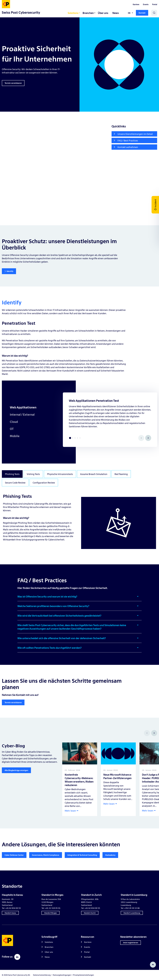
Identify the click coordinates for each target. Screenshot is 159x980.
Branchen (88, 13)
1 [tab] (70, 438)
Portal (155, 4)
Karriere (136, 4)
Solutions (73, 13)
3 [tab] (75, 438)
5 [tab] (80, 438)
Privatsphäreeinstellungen (83, 975)
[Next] (148, 438)
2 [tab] (73, 438)
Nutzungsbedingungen (62, 975)
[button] (79, 598)
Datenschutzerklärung (42, 975)
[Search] (154, 13)
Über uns (103, 13)
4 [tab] (78, 438)
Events (146, 4)
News (116, 13)
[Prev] (147, 733)
